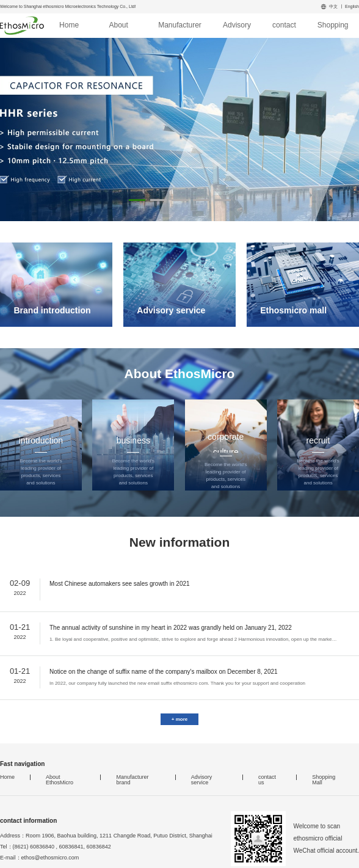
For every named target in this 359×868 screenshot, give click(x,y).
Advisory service (237, 28)
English (352, 6)
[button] (137, 200)
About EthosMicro (118, 28)
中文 (333, 6)
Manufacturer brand (180, 28)
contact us (284, 28)
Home (69, 25)
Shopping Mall (333, 28)
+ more (179, 719)
